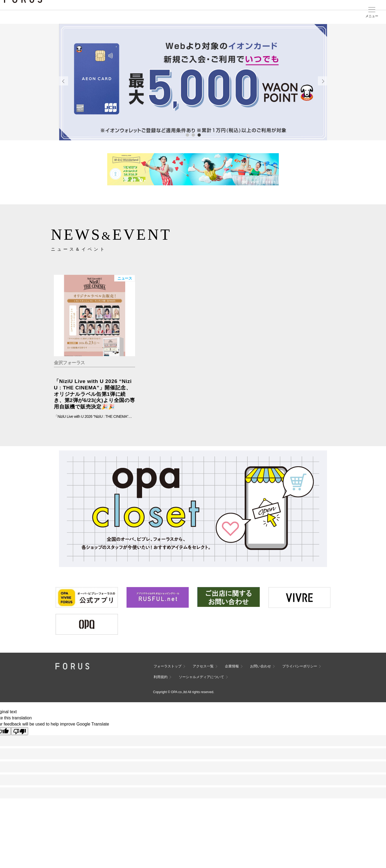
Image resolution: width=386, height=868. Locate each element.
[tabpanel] (193, 82)
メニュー (372, 16)
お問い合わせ (261, 666)
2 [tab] (193, 135)
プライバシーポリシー (300, 666)
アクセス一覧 (203, 666)
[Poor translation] (20, 731)
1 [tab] (187, 135)
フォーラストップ (168, 666)
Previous (64, 81)
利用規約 (161, 677)
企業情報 (232, 666)
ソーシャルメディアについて (201, 677)
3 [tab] (199, 135)
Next (322, 81)
